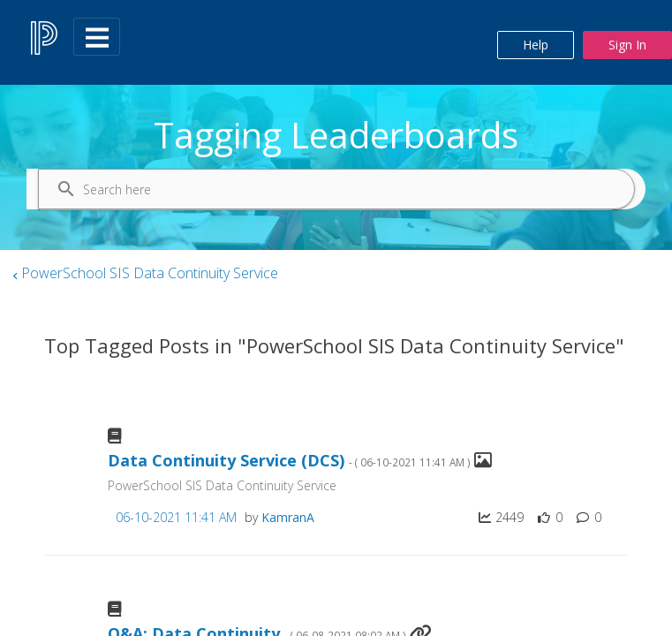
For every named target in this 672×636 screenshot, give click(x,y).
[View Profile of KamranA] (288, 517)
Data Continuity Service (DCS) (289, 461)
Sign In (627, 45)
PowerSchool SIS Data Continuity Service (150, 273)
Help (536, 45)
